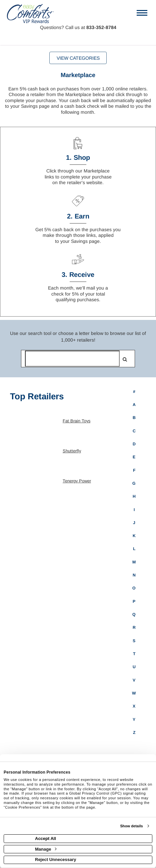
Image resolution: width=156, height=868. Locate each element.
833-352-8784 (101, 27)
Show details (131, 826)
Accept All (45, 838)
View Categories (78, 58)
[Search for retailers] (72, 359)
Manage (46, 849)
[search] (125, 359)
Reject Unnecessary (56, 859)
